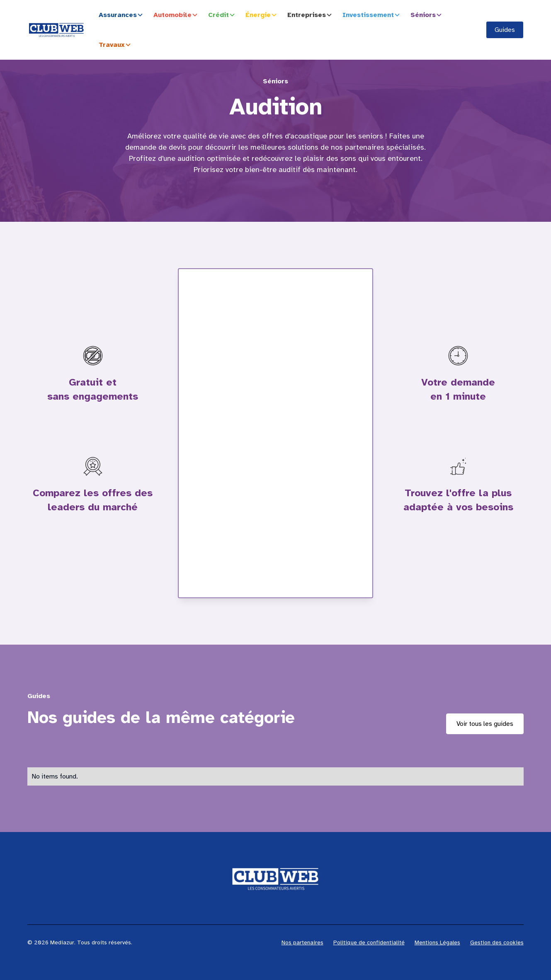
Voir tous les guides (485, 724)
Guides (505, 30)
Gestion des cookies (497, 942)
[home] (56, 30)
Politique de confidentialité (369, 942)
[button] (123, 15)
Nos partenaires (302, 942)
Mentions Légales (437, 942)
